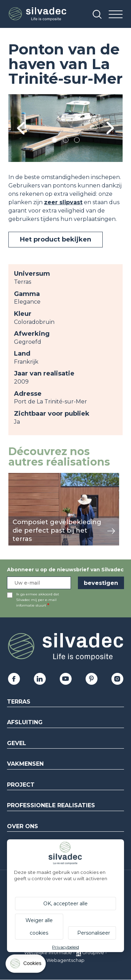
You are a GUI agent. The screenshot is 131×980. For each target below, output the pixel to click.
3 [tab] (77, 141)
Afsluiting (25, 722)
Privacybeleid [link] (65, 947)
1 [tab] (54, 141)
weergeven (24, 477)
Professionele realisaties (51, 805)
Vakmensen (25, 764)
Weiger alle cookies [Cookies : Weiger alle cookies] (39, 927)
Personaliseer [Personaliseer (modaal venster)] (94, 933)
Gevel (17, 743)
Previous (21, 128)
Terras (19, 702)
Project (21, 785)
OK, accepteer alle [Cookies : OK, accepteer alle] (65, 904)
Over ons (23, 826)
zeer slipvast (63, 202)
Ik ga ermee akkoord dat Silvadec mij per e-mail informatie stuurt (38, 600)
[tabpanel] (65, 128)
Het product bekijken (56, 239)
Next (110, 128)
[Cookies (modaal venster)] (26, 965)
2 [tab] (66, 141)
